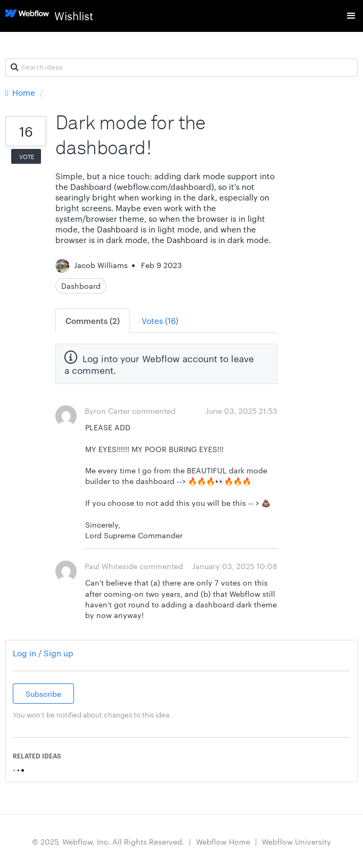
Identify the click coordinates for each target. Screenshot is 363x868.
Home (21, 92)
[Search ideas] (181, 68)
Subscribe (43, 694)
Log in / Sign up (43, 653)
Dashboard (81, 286)
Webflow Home (223, 841)
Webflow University (296, 841)
